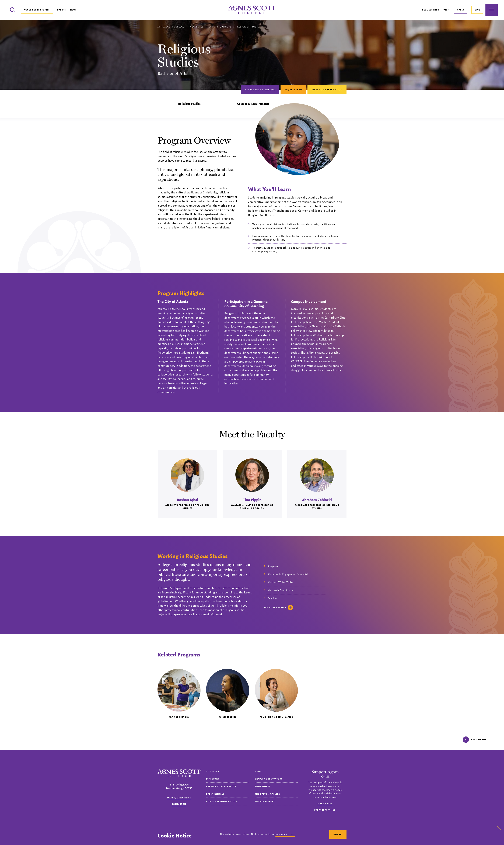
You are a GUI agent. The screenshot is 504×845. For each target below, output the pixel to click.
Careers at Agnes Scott (221, 786)
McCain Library (265, 801)
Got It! (338, 834)
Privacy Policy (285, 834)
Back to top (475, 740)
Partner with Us (325, 810)
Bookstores (262, 786)
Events (62, 10)
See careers (279, 608)
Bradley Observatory (269, 779)
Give (477, 10)
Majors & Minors (220, 27)
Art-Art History (179, 717)
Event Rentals (215, 794)
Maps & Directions (179, 798)
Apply (461, 10)
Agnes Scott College (171, 27)
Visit (447, 10)
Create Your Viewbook (260, 90)
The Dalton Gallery (267, 794)
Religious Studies (189, 104)
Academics (197, 27)
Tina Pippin (252, 500)
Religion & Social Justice (276, 717)
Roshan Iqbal (187, 500)
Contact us (179, 804)
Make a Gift (325, 804)
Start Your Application (327, 90)
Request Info (431, 10)
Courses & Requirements (253, 104)
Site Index (213, 771)
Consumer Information (222, 801)
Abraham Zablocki (317, 500)
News (73, 10)
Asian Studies (228, 717)
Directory (213, 779)
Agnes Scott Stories (37, 10)
